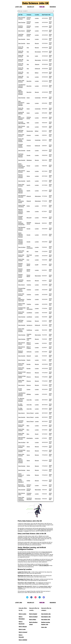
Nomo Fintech (30, 413)
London (37, 18)
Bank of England (29, 343)
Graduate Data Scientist (22, 308)
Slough (37, 434)
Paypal (28, 166)
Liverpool (26, 531)
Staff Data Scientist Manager (21, 155)
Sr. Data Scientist (20, 409)
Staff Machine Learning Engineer (22, 229)
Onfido (28, 475)
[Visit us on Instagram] (35, 598)
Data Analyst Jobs (46, 620)
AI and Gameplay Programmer (21, 223)
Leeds (36, 56)
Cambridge (38, 98)
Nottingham (38, 499)
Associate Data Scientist (22, 123)
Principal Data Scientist (22, 451)
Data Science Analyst (22, 343)
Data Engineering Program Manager (21, 103)
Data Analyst (21, 31)
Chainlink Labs (29, 335)
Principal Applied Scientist (21, 146)
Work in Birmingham (22, 618)
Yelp (28, 48)
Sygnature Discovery (29, 499)
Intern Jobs (28, 539)
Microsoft (29, 218)
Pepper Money (28, 265)
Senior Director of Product (21, 475)
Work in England (33, 614)
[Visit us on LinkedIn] (40, 598)
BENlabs (29, 394)
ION (28, 442)
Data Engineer (22, 22)
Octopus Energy (29, 18)
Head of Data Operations (22, 206)
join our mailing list (44, 565)
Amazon (29, 135)
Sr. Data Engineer (21, 405)
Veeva (28, 39)
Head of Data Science (22, 304)
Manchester (38, 60)
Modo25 (29, 356)
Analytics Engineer (21, 27)
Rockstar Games (29, 223)
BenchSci (29, 81)
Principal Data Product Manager (22, 290)
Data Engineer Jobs (46, 617)
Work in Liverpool (23, 632)
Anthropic (29, 352)
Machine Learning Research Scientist (21, 211)
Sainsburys (29, 325)
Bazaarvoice (30, 131)
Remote (37, 43)
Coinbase (29, 321)
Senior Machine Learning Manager (21, 191)
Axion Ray (29, 400)
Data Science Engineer (22, 171)
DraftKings (29, 330)
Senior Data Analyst (21, 381)
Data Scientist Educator (22, 438)
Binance (29, 373)
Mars (28, 426)
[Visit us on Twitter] (27, 598)
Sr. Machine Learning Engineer (21, 400)
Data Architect (22, 247)
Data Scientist (22, 39)
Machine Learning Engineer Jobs (46, 623)
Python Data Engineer (21, 447)
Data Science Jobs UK (35, 3)
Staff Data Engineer (21, 131)
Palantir (29, 360)
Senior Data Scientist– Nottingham (21, 499)
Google (28, 150)
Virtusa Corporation (30, 247)
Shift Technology (30, 308)
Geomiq (29, 281)
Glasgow (37, 64)
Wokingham (38, 196)
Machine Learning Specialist (24, 553)
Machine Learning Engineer (21, 176)
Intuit (28, 260)
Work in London (23, 614)
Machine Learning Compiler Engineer (21, 242)
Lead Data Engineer (21, 35)
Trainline (29, 285)
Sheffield (20, 588)
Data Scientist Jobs (46, 614)
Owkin (28, 206)
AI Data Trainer (20, 389)
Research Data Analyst (22, 373)
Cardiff (37, 265)
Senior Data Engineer (21, 81)
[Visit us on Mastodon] (44, 598)
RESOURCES (53, 7)
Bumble (29, 364)
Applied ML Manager (21, 113)
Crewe (37, 251)
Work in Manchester (22, 623)
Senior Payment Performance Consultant (22, 166)
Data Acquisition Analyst (21, 201)
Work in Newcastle (21, 636)
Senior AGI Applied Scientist (21, 140)
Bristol (46, 586)
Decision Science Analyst (20, 265)
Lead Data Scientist (21, 281)
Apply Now (50, 18)
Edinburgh (37, 69)
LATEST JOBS (19, 7)
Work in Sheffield (23, 640)
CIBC (28, 123)
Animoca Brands (29, 485)
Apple (28, 98)
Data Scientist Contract (22, 18)
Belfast (37, 73)
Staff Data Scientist (21, 321)
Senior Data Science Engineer (21, 330)
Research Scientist (21, 352)
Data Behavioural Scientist (21, 118)
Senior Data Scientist (21, 135)
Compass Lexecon (29, 494)
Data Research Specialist (22, 196)
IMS (28, 251)
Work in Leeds (22, 629)
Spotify (28, 181)
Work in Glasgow (23, 627)
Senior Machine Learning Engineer (21, 92)
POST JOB (42, 7)
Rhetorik (29, 196)
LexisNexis (29, 313)
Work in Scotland (33, 617)
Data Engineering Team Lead (21, 299)
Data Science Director (22, 127)
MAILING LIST (31, 7)
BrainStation (30, 438)
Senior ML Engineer (21, 48)
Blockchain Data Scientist (22, 485)
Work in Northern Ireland (33, 623)
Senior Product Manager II (21, 481)
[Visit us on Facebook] (31, 598)
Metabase (29, 160)
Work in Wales (33, 620)
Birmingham (38, 52)
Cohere (28, 389)
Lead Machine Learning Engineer (22, 86)
